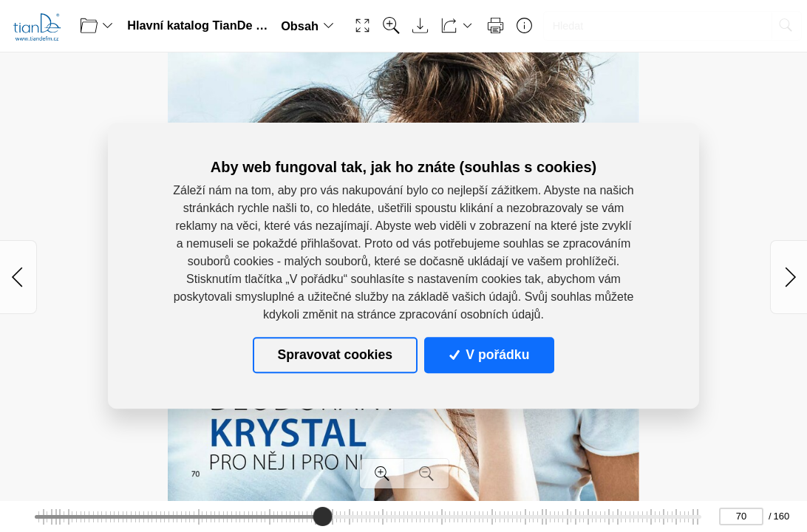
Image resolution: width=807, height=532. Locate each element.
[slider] (323, 516)
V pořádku (489, 355)
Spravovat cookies (335, 355)
